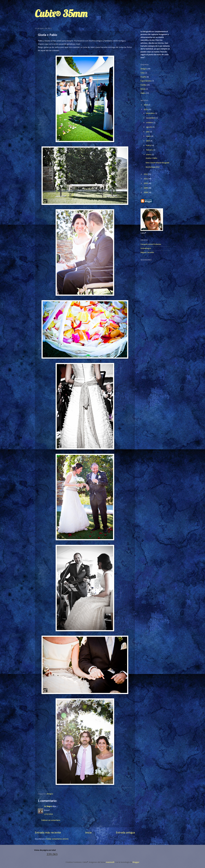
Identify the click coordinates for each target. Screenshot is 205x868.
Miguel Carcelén (147, 253)
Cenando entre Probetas (151, 244)
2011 (146, 179)
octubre (150, 123)
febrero (150, 150)
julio (148, 132)
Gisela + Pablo (151, 158)
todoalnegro (146, 248)
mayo (149, 136)
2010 (146, 183)
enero (149, 155)
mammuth (110, 862)
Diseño (143, 77)
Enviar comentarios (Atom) (57, 839)
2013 (146, 110)
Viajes (143, 93)
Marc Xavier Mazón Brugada (157, 163)
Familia (143, 85)
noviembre (151, 118)
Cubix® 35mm (61, 13)
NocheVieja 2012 (153, 167)
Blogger (136, 862)
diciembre (151, 113)
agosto (149, 127)
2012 (146, 174)
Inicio (88, 833)
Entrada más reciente (48, 833)
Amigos (50, 794)
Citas (143, 73)
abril (148, 141)
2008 (146, 193)
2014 (146, 105)
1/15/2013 (49, 814)
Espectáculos (146, 81)
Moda (143, 89)
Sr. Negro (48, 806)
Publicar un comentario (51, 820)
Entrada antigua (125, 833)
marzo (149, 146)
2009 (146, 188)
